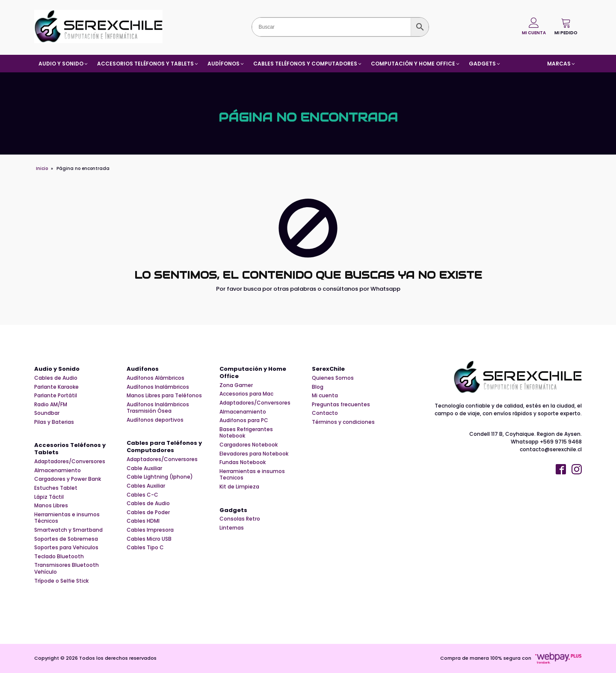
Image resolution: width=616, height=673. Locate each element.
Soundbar (47, 413)
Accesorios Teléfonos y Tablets (70, 449)
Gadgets (233, 511)
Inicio (42, 168)
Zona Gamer (236, 385)
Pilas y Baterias (54, 422)
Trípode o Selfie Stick (61, 581)
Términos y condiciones (343, 422)
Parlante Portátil (56, 396)
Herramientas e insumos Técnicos (67, 518)
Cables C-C (142, 495)
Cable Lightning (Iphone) (160, 477)
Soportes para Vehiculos (66, 548)
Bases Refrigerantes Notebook (246, 433)
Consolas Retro (240, 519)
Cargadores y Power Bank (68, 479)
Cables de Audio (56, 378)
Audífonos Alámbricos (155, 378)
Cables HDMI (143, 521)
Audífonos (143, 369)
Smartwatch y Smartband (68, 530)
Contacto (325, 413)
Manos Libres (51, 506)
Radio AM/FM (51, 405)
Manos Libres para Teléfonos (164, 396)
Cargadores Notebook (249, 445)
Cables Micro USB (149, 539)
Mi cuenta (325, 396)
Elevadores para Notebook (254, 454)
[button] (566, 27)
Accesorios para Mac (246, 394)
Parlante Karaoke (56, 387)
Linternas (232, 528)
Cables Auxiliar (146, 486)
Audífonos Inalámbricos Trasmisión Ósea (158, 408)
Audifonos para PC (244, 420)
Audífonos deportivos (155, 420)
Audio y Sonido (57, 369)
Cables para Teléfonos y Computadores (164, 447)
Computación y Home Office (253, 373)
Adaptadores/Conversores (70, 462)
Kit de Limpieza (239, 487)
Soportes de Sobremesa (66, 539)
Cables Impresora (150, 530)
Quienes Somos (333, 378)
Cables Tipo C (145, 548)
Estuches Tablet (56, 488)
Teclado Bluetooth (59, 557)
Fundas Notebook (243, 462)
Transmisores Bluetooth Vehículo (67, 568)
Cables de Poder (148, 512)
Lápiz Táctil (49, 497)
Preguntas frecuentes (341, 405)
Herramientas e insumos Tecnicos (252, 475)
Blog (318, 387)
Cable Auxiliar (144, 468)
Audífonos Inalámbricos (158, 387)
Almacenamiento (58, 471)
